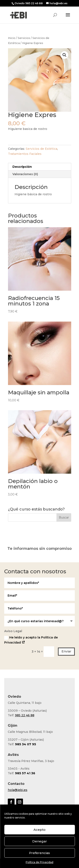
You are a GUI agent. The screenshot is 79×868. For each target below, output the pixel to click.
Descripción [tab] (22, 167)
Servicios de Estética (42, 149)
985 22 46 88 (25, 715)
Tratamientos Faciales (25, 154)
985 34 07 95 (25, 744)
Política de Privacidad (39, 862)
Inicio (12, 38)
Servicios (24, 38)
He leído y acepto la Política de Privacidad (31, 640)
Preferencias (39, 853)
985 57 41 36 (25, 773)
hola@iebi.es (18, 790)
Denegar (40, 841)
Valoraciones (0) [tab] (25, 174)
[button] (64, 55)
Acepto (39, 830)
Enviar (66, 651)
